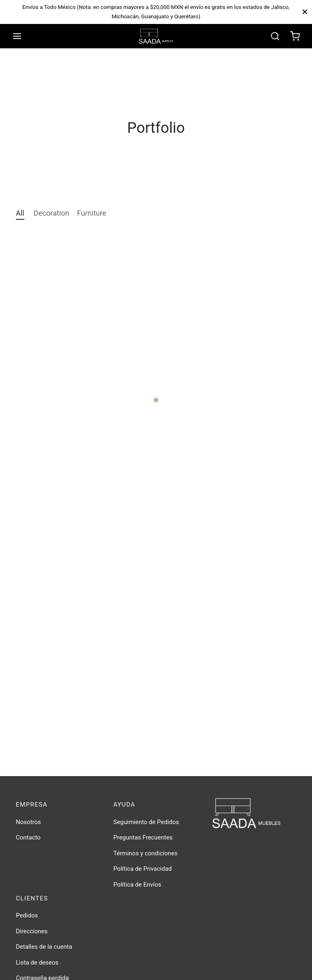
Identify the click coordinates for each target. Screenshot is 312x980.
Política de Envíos (137, 885)
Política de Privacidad (143, 869)
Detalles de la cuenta (44, 947)
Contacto (28, 837)
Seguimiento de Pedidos (146, 822)
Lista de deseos (37, 963)
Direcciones (32, 931)
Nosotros (28, 822)
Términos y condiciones (145, 853)
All (20, 213)
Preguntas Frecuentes (143, 837)
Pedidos (27, 915)
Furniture (92, 213)
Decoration (52, 213)
